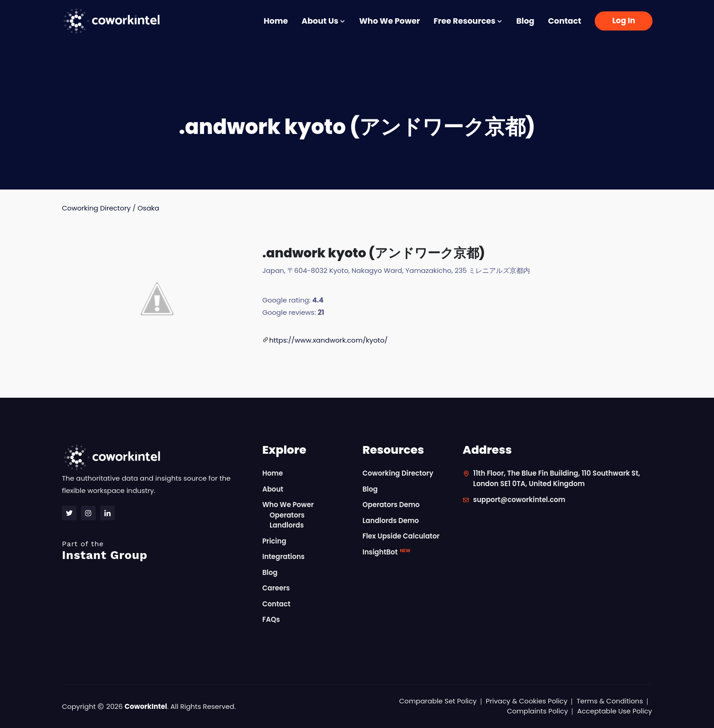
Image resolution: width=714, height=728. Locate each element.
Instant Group (157, 551)
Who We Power (390, 21)
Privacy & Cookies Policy (526, 701)
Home (276, 21)
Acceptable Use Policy (615, 711)
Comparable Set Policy (438, 701)
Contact (564, 21)
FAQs (271, 619)
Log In (624, 21)
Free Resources (468, 21)
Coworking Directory (96, 208)
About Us (323, 21)
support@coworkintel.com (519, 500)
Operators (287, 515)
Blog (525, 21)
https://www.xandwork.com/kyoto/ (329, 340)
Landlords (287, 525)
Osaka (148, 208)
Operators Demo (391, 505)
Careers (276, 588)
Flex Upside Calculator (401, 536)
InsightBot (386, 552)
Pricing (274, 541)
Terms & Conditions (610, 701)
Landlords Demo (391, 520)
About (273, 489)
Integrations (283, 556)
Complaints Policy (537, 711)
